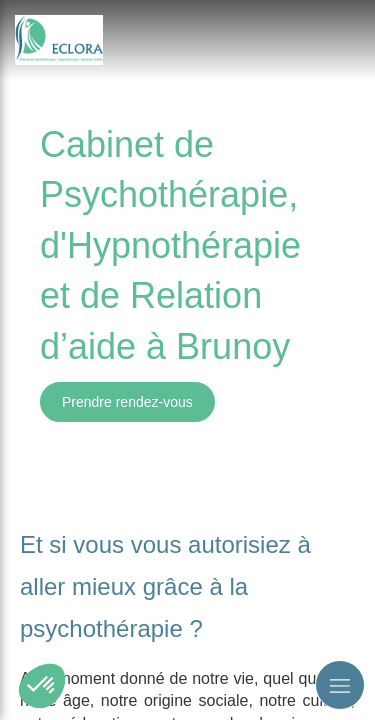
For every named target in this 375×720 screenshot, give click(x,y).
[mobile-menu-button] (340, 685)
